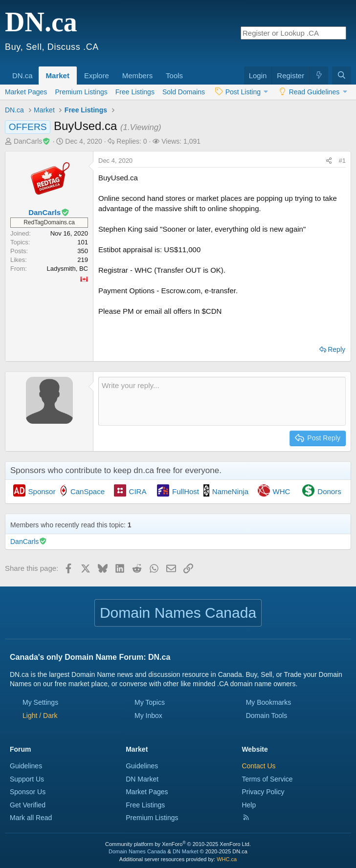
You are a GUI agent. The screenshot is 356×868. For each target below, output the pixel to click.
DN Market (142, 779)
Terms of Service (267, 779)
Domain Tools (267, 716)
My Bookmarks (269, 702)
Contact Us (258, 766)
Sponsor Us (28, 792)
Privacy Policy (263, 792)
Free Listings (135, 92)
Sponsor (42, 491)
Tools (174, 76)
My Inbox (148, 716)
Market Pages (26, 92)
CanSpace (88, 491)
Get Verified (28, 805)
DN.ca (22, 76)
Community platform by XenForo (178, 844)
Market (58, 76)
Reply (336, 349)
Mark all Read (31, 818)
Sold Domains (184, 92)
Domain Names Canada (137, 851)
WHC (282, 491)
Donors (329, 491)
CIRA (138, 491)
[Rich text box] (222, 401)
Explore (97, 76)
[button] (36, 70)
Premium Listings (81, 92)
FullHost (186, 491)
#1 (342, 161)
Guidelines (26, 766)
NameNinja (230, 491)
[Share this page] (329, 161)
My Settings (40, 702)
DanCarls (32, 141)
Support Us (27, 779)
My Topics (150, 702)
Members (138, 76)
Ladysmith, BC (67, 269)
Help (249, 805)
